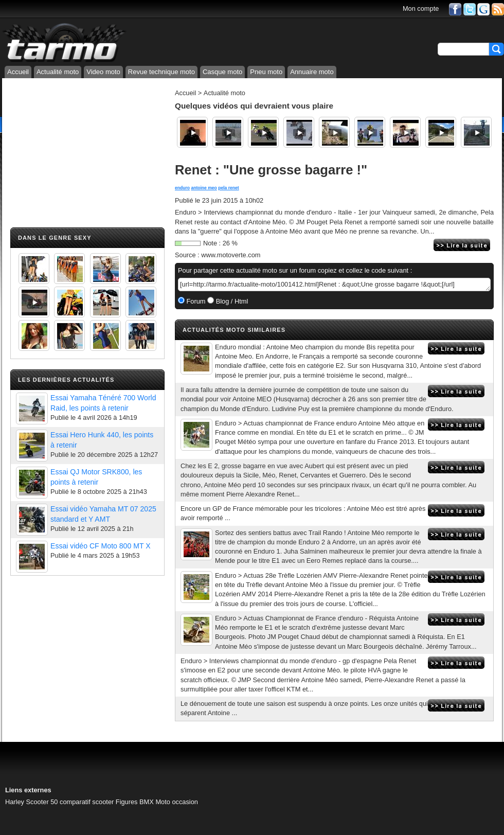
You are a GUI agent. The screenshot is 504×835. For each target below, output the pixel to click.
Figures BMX (135, 802)
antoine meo (204, 188)
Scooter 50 (42, 802)
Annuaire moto (312, 72)
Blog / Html (231, 301)
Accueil (18, 72)
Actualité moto (58, 72)
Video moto (103, 72)
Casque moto (222, 72)
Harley (15, 802)
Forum (195, 301)
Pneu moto (266, 72)
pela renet (228, 188)
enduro (182, 188)
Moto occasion (177, 802)
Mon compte (421, 8)
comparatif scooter (87, 802)
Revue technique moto (161, 72)
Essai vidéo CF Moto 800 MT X (101, 546)
